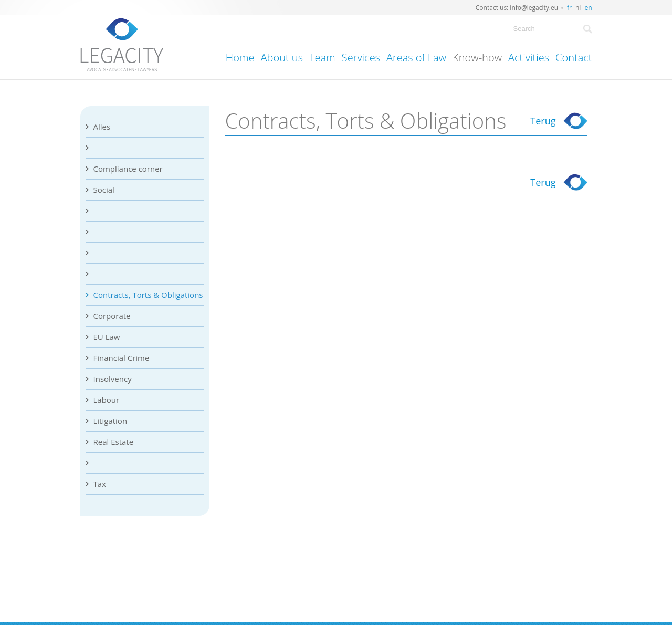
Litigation (111, 421)
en (588, 8)
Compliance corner (128, 169)
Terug (543, 121)
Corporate (112, 316)
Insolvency (113, 379)
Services (361, 58)
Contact (574, 58)
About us (282, 58)
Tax (100, 484)
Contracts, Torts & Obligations (148, 295)
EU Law (107, 337)
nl (578, 8)
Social (104, 190)
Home (240, 58)
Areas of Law (416, 58)
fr (569, 8)
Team (322, 58)
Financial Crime (122, 358)
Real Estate (114, 442)
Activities (529, 58)
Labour (107, 400)
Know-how (477, 58)
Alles (102, 127)
